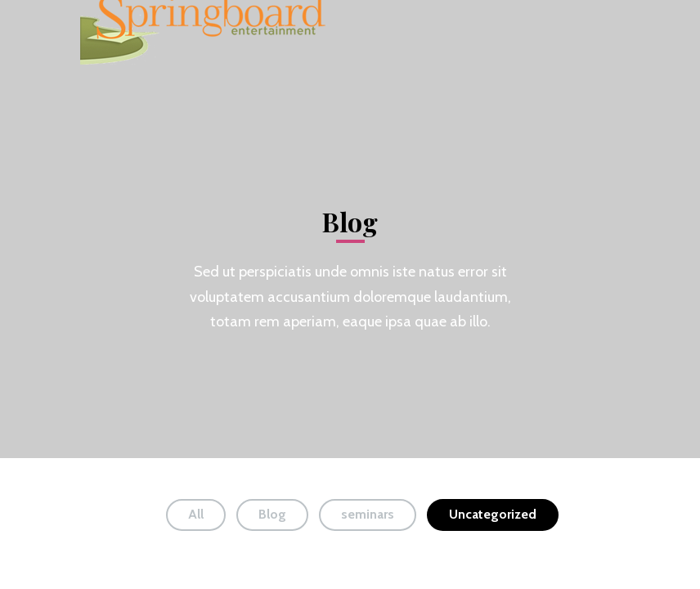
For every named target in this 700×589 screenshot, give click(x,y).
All (196, 514)
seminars (368, 514)
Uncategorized (493, 514)
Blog (272, 514)
